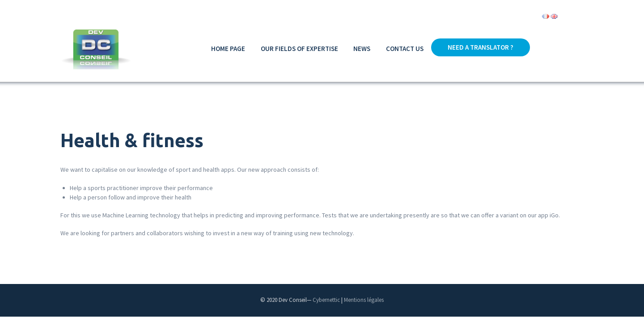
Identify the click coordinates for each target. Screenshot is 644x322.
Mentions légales (364, 300)
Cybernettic (326, 300)
